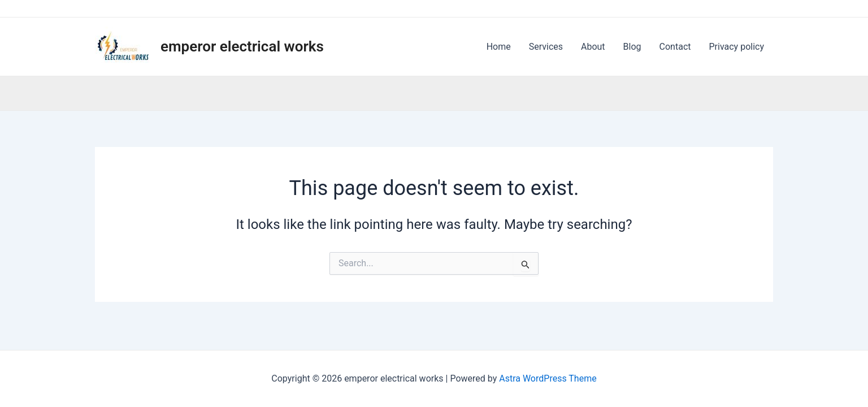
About (593, 47)
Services (546, 47)
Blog (632, 47)
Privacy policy (737, 47)
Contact (675, 47)
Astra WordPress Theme (548, 378)
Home (499, 47)
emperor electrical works (242, 46)
